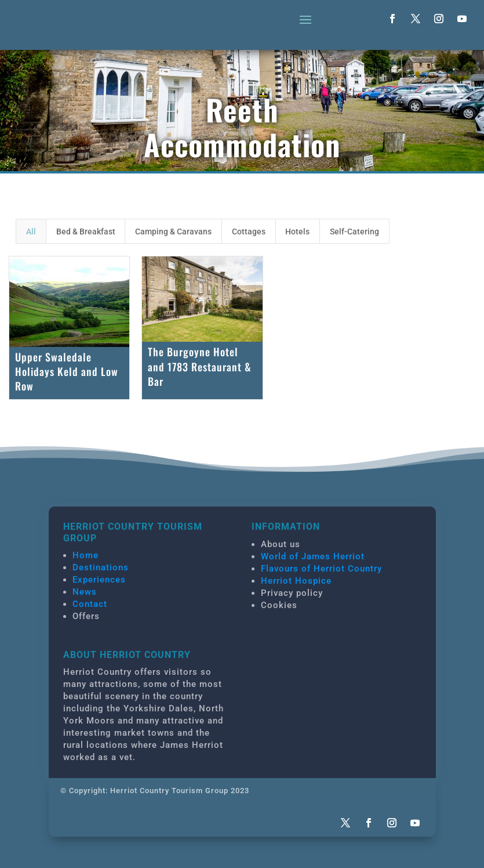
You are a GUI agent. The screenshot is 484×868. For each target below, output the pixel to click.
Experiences (99, 580)
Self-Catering (354, 232)
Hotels (297, 232)
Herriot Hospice (296, 581)
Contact (90, 604)
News (85, 592)
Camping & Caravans (173, 232)
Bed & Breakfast (86, 232)
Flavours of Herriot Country (321, 569)
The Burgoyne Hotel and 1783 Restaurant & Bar (200, 366)
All (31, 232)
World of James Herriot (313, 556)
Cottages (249, 232)
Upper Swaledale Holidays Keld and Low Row (67, 371)
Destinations (101, 567)
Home (85, 555)
